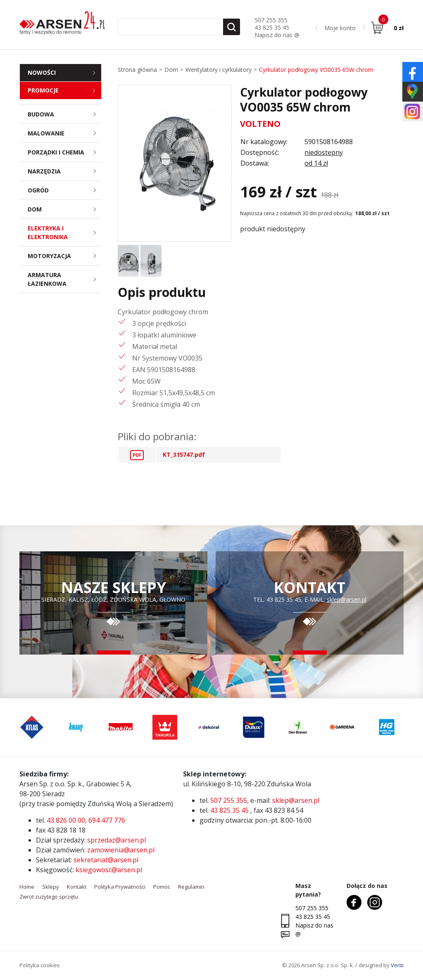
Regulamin (191, 887)
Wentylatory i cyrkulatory (219, 70)
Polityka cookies (40, 965)
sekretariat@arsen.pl (106, 860)
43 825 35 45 (272, 27)
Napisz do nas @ (277, 35)
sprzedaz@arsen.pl (116, 840)
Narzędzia (64, 171)
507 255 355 (271, 20)
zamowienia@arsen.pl (121, 850)
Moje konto (340, 28)
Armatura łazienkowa (64, 279)
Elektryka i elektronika (64, 233)
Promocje (43, 90)
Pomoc (162, 887)
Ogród (64, 190)
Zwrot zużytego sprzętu (49, 897)
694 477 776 (107, 820)
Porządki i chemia (64, 152)
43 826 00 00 (66, 820)
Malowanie (64, 133)
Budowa (64, 114)
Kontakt (77, 887)
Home (27, 887)
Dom (64, 209)
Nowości (42, 72)
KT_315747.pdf (184, 454)
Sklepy (51, 887)
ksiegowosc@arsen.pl (109, 870)
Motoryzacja (64, 256)
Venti (397, 965)
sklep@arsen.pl (347, 599)
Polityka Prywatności (120, 887)
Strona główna (137, 70)
